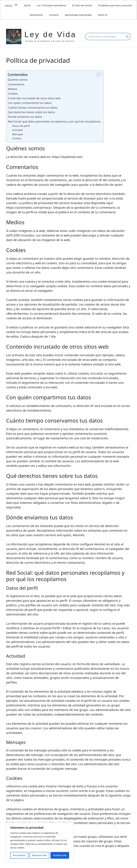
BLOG (27, 5)
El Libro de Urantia (82, 5)
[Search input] (107, 37)
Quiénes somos (18, 80)
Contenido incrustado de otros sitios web (34, 98)
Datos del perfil (21, 126)
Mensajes (18, 134)
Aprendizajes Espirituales (78, 15)
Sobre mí (103, 15)
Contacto (54, 15)
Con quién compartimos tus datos (30, 103)
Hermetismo (36, 15)
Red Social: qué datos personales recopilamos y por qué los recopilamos (54, 121)
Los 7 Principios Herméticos (51, 5)
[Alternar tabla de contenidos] (97, 75)
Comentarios (16, 84)
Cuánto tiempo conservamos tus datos (33, 108)
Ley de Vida (50, 35)
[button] (17, 5)
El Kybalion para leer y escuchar (115, 5)
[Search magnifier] (127, 37)
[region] (40, 842)
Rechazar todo (39, 855)
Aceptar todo (60, 855)
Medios (13, 89)
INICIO (13, 5)
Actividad (18, 130)
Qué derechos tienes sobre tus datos (31, 112)
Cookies (13, 93)
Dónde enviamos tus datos (25, 117)
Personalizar (19, 855)
